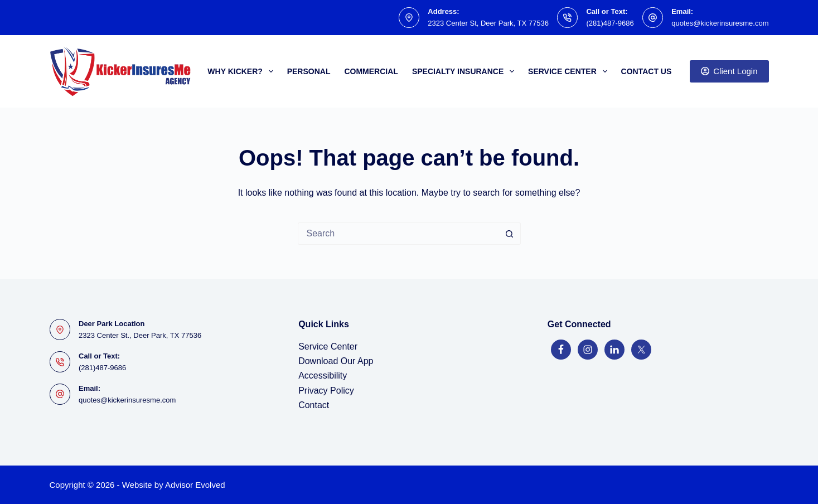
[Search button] (510, 234)
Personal (309, 71)
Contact (314, 405)
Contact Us (647, 71)
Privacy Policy (326, 391)
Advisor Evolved (195, 485)
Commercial (371, 71)
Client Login (729, 71)
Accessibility (323, 375)
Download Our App (336, 361)
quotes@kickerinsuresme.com (720, 23)
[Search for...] (398, 234)
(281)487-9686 (610, 23)
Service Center (570, 71)
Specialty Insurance (465, 71)
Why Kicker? (242, 71)
